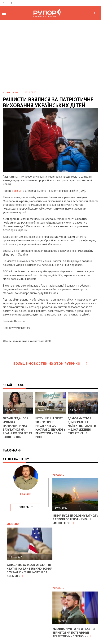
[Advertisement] (50, 59)
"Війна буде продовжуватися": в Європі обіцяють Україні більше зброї (75, 519)
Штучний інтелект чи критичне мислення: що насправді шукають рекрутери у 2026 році (50, 428)
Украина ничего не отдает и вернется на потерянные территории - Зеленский (74, 633)
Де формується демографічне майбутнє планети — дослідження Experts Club (82, 426)
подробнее (26, 507)
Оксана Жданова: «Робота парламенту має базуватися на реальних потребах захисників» (18, 428)
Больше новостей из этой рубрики (50, 363)
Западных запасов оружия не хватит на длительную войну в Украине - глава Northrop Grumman (29, 570)
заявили (17, 191)
